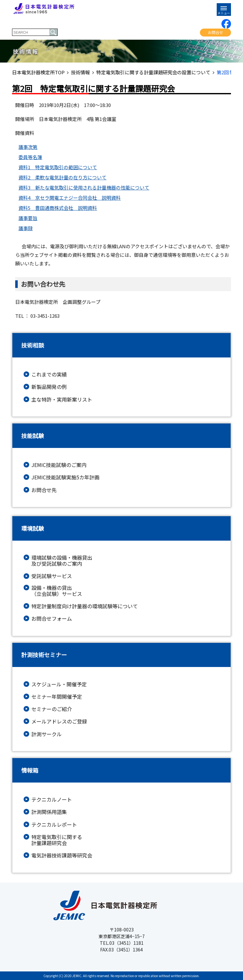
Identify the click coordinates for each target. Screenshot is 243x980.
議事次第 (28, 147)
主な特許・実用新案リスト (62, 400)
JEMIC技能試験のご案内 (59, 465)
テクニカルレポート (54, 825)
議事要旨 (28, 218)
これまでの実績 (49, 374)
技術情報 (80, 72)
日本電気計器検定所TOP (38, 72)
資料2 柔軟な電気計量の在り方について (62, 177)
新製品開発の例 (49, 387)
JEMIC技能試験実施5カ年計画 (65, 477)
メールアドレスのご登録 (59, 721)
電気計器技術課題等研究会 (62, 855)
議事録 (26, 228)
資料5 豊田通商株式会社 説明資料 (58, 208)
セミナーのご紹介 (52, 709)
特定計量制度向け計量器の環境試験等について (85, 606)
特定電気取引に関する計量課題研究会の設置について (153, 72)
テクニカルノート (52, 800)
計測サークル (47, 734)
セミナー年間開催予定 (57, 697)
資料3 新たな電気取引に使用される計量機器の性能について (84, 187)
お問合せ (215, 32)
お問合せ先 (44, 490)
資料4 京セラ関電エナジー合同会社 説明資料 (70, 198)
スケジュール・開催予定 (59, 684)
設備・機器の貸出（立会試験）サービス (57, 591)
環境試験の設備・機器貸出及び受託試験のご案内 (62, 561)
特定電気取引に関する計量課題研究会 (57, 840)
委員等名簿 (30, 157)
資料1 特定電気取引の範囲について (58, 167)
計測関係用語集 (49, 812)
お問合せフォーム (52, 619)
